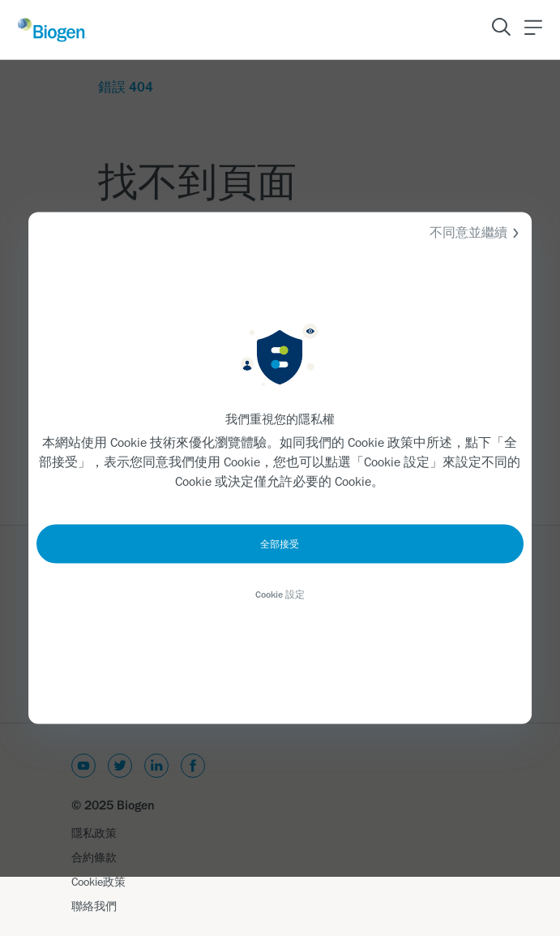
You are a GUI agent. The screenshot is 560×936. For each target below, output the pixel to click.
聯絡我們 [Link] (94, 906)
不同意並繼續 (477, 233)
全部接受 (280, 544)
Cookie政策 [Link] (98, 882)
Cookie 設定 (280, 595)
